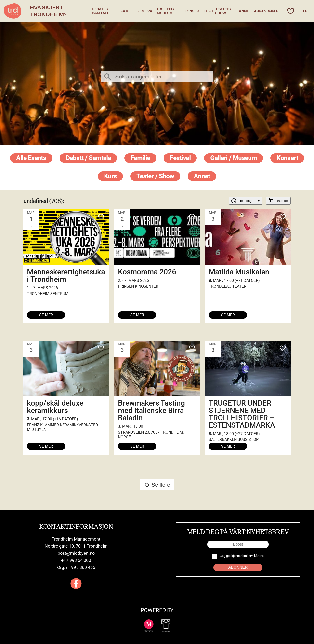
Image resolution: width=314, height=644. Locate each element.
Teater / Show (223, 11)
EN (305, 11)
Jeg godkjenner (242, 556)
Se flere (157, 485)
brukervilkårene (253, 556)
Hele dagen (246, 201)
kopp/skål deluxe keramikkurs (55, 407)
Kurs (208, 11)
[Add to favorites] (101, 218)
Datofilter (278, 201)
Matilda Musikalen (239, 272)
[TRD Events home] (13, 11)
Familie (128, 11)
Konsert (193, 11)
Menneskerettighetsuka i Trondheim (66, 276)
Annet (245, 11)
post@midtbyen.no (76, 553)
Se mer (46, 315)
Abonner (238, 567)
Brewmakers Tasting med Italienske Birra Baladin (151, 410)
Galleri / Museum (166, 11)
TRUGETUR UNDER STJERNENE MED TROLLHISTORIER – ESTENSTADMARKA (242, 414)
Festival (146, 11)
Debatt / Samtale (101, 11)
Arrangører (266, 11)
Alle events (31, 158)
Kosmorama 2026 (147, 272)
